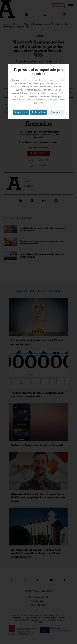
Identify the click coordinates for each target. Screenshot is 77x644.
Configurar (56, 112)
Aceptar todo (21, 112)
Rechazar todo (38, 112)
